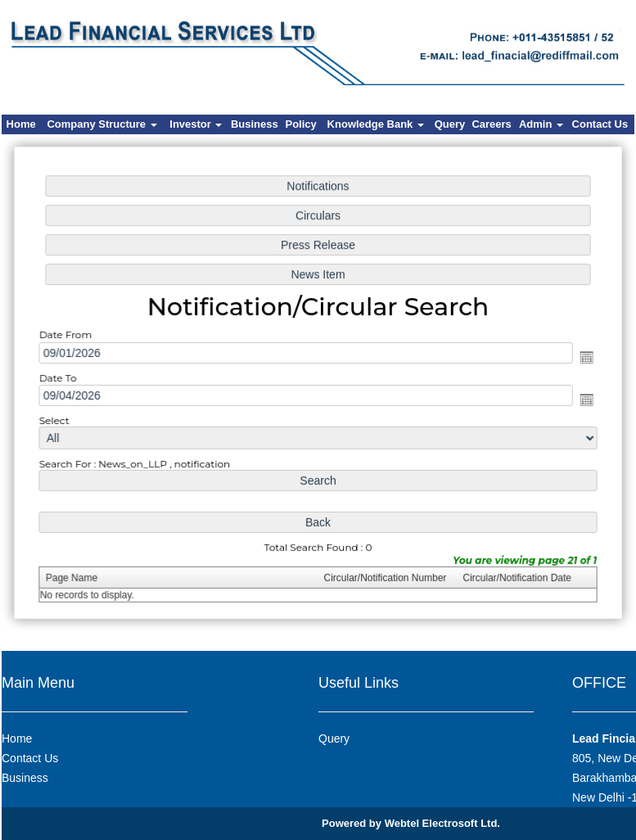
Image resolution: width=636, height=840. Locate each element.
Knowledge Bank (376, 124)
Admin (541, 124)
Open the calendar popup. (580, 357)
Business (255, 124)
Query (450, 124)
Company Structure (101, 124)
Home (21, 124)
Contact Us (600, 124)
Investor (196, 124)
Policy (301, 124)
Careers (491, 124)
